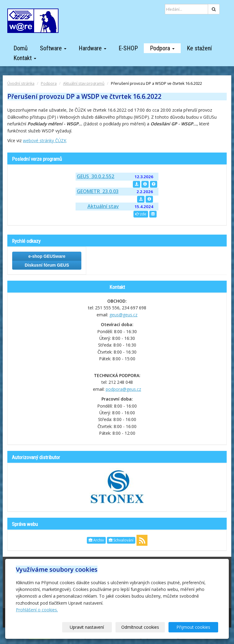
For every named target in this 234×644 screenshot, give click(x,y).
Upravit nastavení (94, 627)
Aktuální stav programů (84, 83)
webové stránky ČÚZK (45, 140)
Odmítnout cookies (144, 627)
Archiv (96, 540)
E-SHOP (128, 48)
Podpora (162, 48)
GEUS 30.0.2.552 (96, 176)
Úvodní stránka (21, 83)
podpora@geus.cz (123, 389)
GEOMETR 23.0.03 (98, 191)
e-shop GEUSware (47, 256)
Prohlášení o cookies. (37, 610)
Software (53, 48)
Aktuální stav (103, 206)
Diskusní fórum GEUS (47, 265)
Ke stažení (199, 48)
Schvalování (121, 540)
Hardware (92, 48)
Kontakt (25, 58)
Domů (21, 48)
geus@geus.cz (123, 315)
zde (141, 214)
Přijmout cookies (195, 627)
